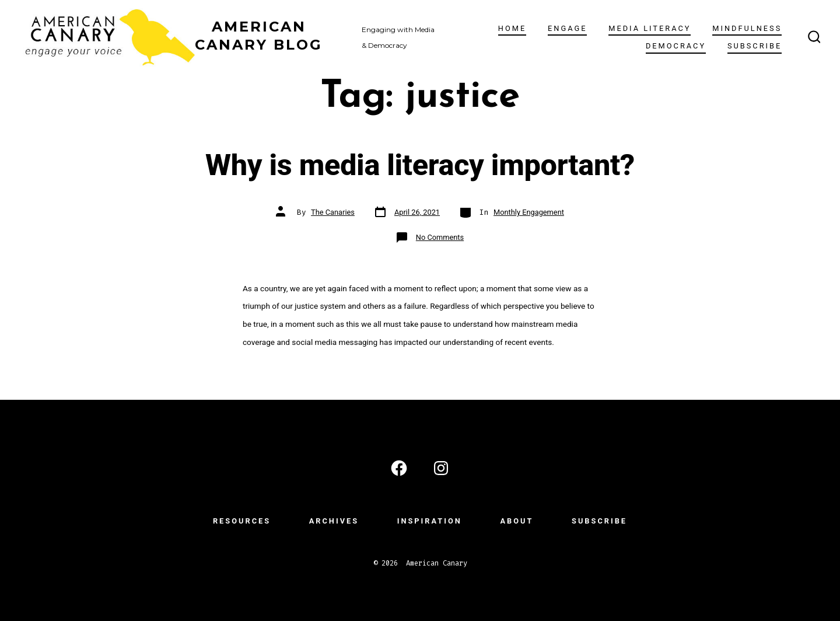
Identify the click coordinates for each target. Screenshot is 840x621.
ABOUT (517, 521)
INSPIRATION (430, 521)
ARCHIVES (334, 521)
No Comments (440, 237)
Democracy (676, 46)
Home (512, 28)
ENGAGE (567, 28)
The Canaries (333, 212)
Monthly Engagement (529, 212)
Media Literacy (650, 28)
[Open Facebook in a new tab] (399, 468)
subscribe (755, 46)
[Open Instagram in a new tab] (441, 468)
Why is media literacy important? (420, 165)
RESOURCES (242, 521)
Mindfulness (747, 28)
